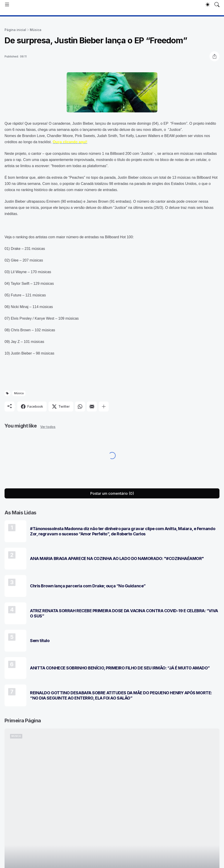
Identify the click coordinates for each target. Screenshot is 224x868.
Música (36, 30)
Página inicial (15, 30)
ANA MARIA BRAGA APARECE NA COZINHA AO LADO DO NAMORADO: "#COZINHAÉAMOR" (117, 558)
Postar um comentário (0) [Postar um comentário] (112, 493)
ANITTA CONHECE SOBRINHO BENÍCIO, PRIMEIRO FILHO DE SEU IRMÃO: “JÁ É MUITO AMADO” (120, 668)
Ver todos (48, 427)
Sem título (40, 641)
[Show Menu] (7, 5)
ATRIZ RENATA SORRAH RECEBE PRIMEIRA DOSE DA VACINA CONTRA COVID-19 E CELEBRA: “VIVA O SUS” (124, 613)
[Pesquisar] (217, 5)
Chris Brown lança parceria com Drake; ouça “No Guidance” (88, 586)
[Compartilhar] (214, 56)
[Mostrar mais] (104, 407)
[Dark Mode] (208, 5)
